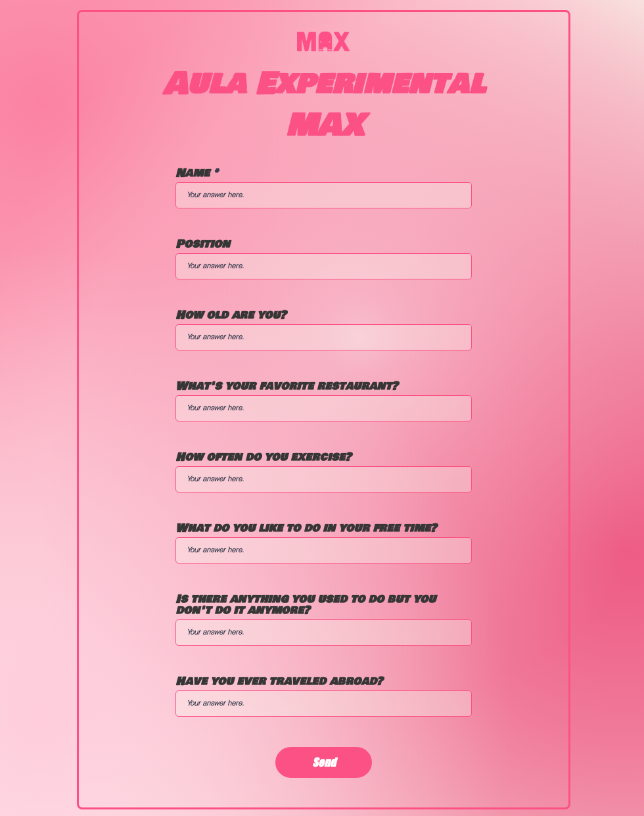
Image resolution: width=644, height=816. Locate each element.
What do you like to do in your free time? (306, 528)
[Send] (324, 762)
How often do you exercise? (263, 457)
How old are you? (231, 315)
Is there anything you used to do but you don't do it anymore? (306, 605)
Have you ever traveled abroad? (279, 682)
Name (193, 173)
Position (203, 244)
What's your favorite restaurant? (287, 386)
